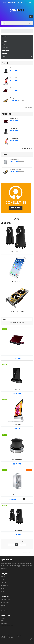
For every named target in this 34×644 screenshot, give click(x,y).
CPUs (4, 44)
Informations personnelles (7, 626)
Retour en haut (27, 552)
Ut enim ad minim (17, 281)
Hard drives (5, 47)
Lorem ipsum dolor (17, 251)
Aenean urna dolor (15, 88)
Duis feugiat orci (15, 78)
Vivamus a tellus (15, 159)
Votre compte (6, 615)
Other (4, 56)
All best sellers (27, 108)
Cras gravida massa (16, 98)
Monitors (4, 53)
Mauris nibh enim (17, 460)
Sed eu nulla (14, 68)
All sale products (27, 179)
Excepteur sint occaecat (17, 311)
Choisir (17, 319)
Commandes (4, 623)
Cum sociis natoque (17, 530)
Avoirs (2, 621)
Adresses (3, 618)
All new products (27, 148)
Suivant (23, 545)
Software (4, 41)
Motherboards (6, 50)
